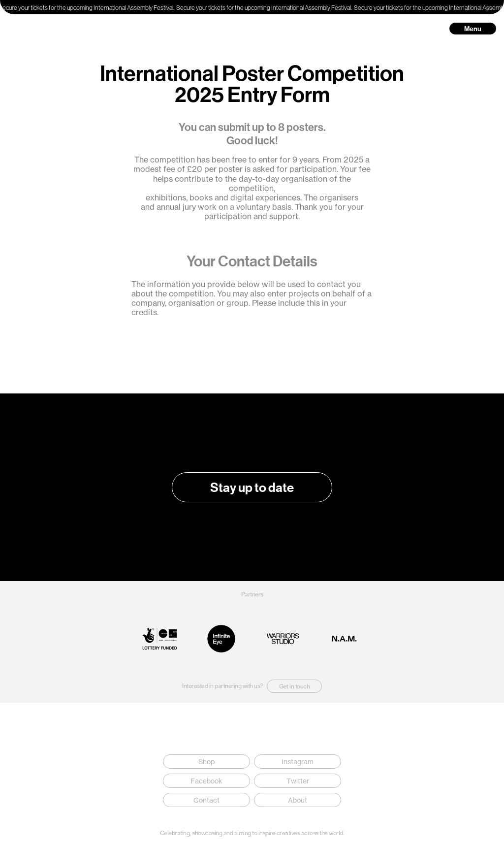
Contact (206, 800)
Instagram (298, 762)
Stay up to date (252, 487)
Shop (206, 762)
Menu (473, 29)
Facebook (206, 781)
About (298, 800)
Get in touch (294, 686)
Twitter (298, 781)
